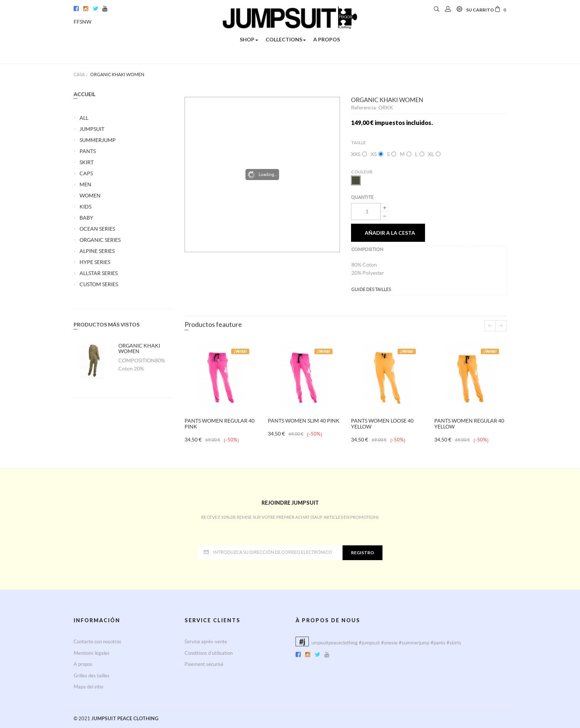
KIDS (85, 207)
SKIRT (87, 162)
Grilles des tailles (92, 676)
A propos (83, 664)
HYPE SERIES (95, 262)
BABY (86, 218)
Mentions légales (92, 653)
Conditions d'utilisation (209, 653)
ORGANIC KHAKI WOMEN (139, 348)
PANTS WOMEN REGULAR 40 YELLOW (469, 424)
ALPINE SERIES (97, 251)
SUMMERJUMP (98, 140)
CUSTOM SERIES (99, 284)
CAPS (86, 173)
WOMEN (90, 196)
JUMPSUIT (92, 129)
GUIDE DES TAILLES (371, 289)
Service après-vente (206, 642)
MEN (85, 184)
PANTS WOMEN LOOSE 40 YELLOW (382, 424)
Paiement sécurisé (204, 664)
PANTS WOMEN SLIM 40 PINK (304, 421)
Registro (362, 553)
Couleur (362, 172)
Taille (359, 143)
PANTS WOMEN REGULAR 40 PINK (220, 424)
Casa (79, 75)
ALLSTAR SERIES (99, 273)
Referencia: (365, 108)
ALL (84, 118)
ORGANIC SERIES (100, 240)
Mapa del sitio (88, 687)
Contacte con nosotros (97, 642)
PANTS (88, 151)
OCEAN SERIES (97, 229)
